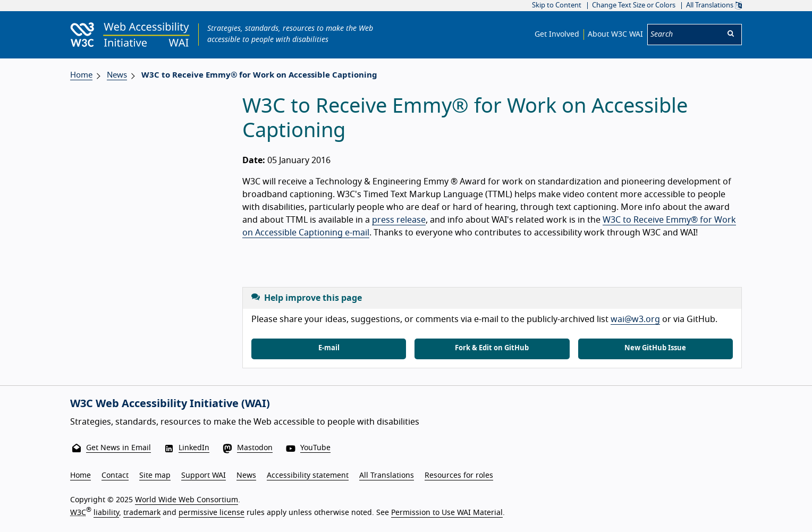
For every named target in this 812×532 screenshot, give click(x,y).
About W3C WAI (615, 35)
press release (399, 220)
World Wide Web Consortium (187, 500)
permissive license (212, 513)
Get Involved (557, 35)
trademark (142, 513)
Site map (155, 476)
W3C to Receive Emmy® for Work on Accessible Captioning (259, 75)
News (117, 75)
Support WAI (204, 476)
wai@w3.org (635, 319)
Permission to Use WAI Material (447, 513)
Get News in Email (119, 448)
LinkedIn (194, 448)
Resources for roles (459, 476)
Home (81, 75)
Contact (115, 476)
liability (106, 513)
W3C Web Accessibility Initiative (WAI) (170, 404)
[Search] (684, 35)
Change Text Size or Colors (634, 6)
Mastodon (255, 448)
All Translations (714, 6)
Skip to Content (557, 6)
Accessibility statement (308, 476)
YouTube (315, 448)
